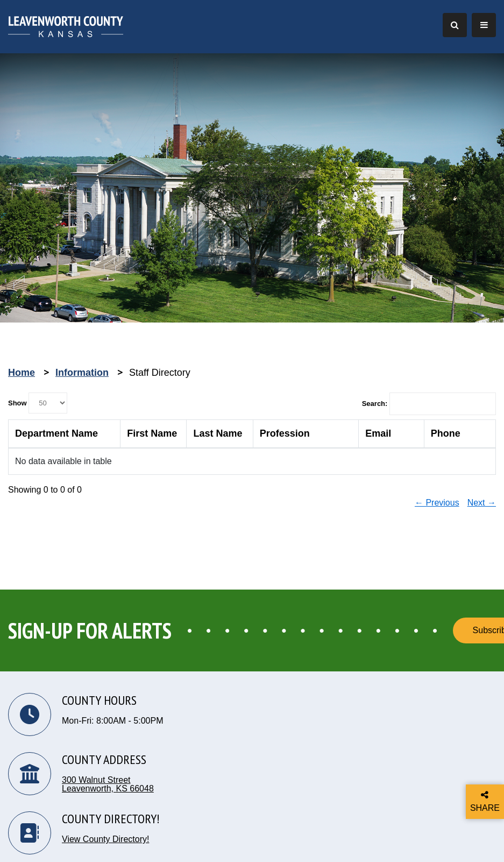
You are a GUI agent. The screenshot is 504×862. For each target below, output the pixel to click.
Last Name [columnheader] (218, 433)
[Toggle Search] (455, 25)
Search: (429, 404)
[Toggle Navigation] (484, 25)
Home (22, 373)
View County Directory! (105, 839)
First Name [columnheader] (152, 433)
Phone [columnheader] (446, 433)
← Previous (437, 503)
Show (38, 403)
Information (82, 373)
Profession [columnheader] (285, 433)
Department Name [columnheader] (56, 433)
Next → (482, 503)
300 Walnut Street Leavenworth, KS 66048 (108, 784)
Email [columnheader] (378, 433)
